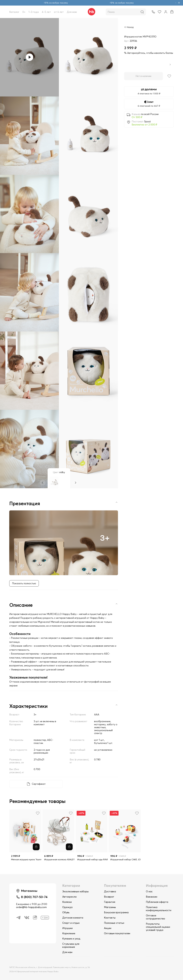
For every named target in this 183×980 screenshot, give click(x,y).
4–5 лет (46, 12)
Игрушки (67, 928)
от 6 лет (59, 12)
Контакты (110, 918)
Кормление (69, 933)
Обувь (66, 912)
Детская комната (73, 918)
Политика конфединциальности (159, 909)
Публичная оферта (157, 902)
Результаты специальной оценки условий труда (158, 927)
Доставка (110, 891)
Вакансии (152, 897)
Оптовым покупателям (117, 933)
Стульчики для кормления (71, 945)
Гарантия (110, 902)
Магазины (110, 907)
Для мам (72, 12)
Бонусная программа (116, 912)
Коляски (67, 902)
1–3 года (34, 12)
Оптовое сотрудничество (155, 917)
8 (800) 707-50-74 (35, 898)
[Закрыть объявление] (179, 3)
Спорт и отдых (71, 923)
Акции (108, 928)
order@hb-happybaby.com (31, 908)
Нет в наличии (144, 76)
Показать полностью (24, 584)
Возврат (109, 897)
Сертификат (39, 784)
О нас (149, 891)
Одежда (67, 907)
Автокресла (69, 897)
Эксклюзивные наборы (75, 891)
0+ (24, 12)
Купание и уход (71, 939)
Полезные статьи (114, 923)
